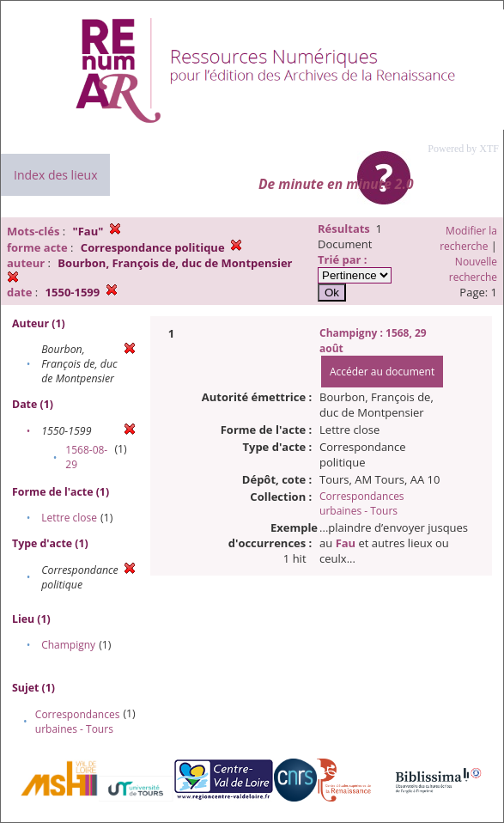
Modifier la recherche (468, 238)
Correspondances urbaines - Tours (78, 722)
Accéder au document (382, 372)
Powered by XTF (463, 149)
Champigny (68, 645)
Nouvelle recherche (473, 269)
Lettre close (69, 518)
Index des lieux (55, 175)
